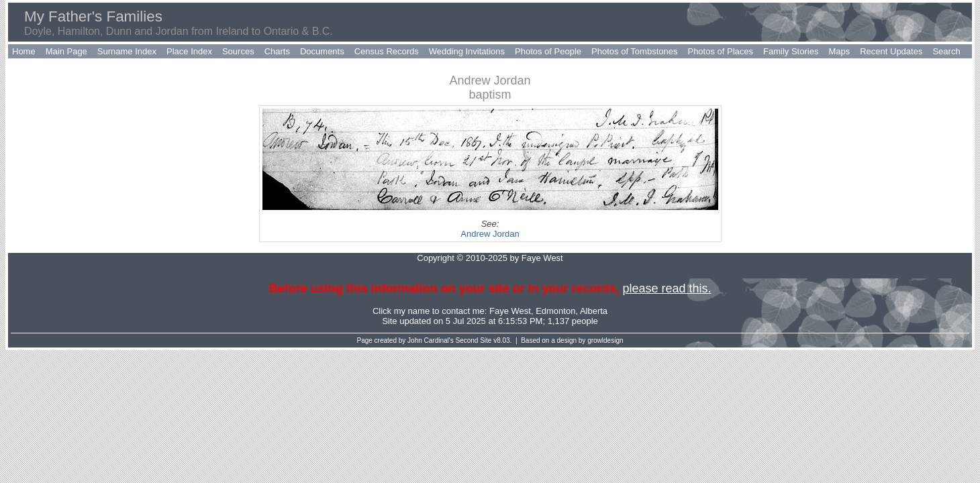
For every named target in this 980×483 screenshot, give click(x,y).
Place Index (189, 51)
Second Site (474, 340)
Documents (322, 51)
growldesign (605, 340)
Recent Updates (891, 51)
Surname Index (127, 51)
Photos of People (548, 51)
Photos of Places (720, 51)
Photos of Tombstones (634, 51)
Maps (839, 51)
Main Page (66, 51)
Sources (238, 51)
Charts (277, 51)
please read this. (667, 288)
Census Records (387, 51)
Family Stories (791, 51)
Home (24, 51)
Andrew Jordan (490, 234)
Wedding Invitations (467, 51)
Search (946, 51)
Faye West (510, 311)
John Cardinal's (431, 340)
